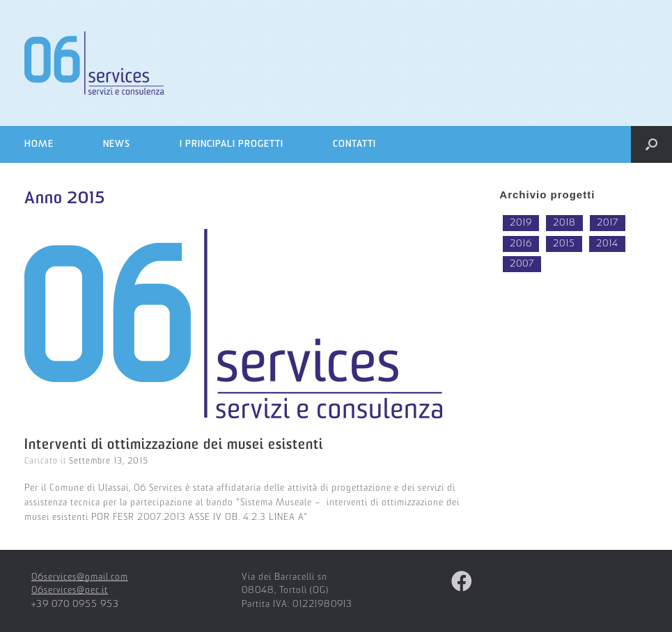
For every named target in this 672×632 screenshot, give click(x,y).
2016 (521, 244)
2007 (522, 264)
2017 (608, 223)
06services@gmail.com (80, 577)
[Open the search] (651, 144)
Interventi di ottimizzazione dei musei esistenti (174, 445)
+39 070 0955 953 (75, 605)
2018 (564, 223)
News (117, 144)
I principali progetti (232, 144)
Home (39, 144)
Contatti (354, 144)
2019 (521, 223)
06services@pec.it (70, 591)
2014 (607, 244)
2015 (564, 244)
